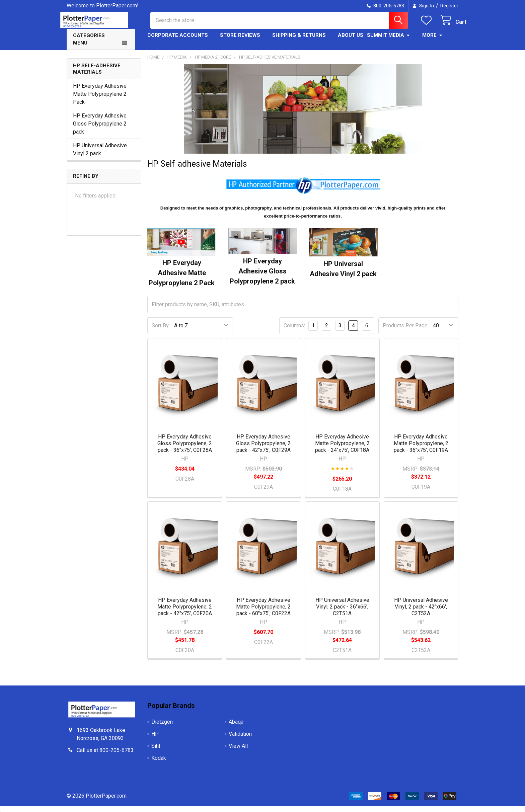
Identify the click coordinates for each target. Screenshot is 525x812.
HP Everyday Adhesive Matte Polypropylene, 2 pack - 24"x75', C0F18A (342, 449)
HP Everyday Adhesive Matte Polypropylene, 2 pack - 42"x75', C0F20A (185, 613)
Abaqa (236, 728)
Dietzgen (162, 728)
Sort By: (161, 332)
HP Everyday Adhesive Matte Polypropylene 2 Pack (100, 100)
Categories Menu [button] (89, 45)
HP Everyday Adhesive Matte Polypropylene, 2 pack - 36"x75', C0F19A (421, 449)
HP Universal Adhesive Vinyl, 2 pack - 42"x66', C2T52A (421, 613)
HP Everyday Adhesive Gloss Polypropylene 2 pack (100, 130)
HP (155, 740)
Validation (240, 740)
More (432, 41)
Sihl (156, 752)
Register (449, 6)
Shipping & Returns (299, 41)
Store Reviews (240, 41)
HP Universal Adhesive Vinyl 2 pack (100, 155)
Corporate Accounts (178, 41)
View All (238, 752)
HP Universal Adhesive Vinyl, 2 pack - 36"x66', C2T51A (342, 613)
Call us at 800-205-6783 (105, 756)
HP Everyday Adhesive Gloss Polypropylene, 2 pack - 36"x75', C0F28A (185, 449)
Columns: (294, 332)
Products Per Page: (406, 332)
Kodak (159, 764)
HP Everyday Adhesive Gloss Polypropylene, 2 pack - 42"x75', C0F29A (263, 449)
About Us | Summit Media (374, 41)
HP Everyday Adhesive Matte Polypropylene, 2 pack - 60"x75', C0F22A (263, 613)
